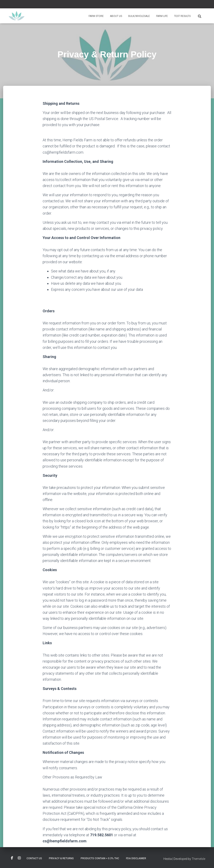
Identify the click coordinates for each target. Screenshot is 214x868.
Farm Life (162, 16)
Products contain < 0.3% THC (100, 858)
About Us (116, 16)
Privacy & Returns (61, 858)
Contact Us (34, 858)
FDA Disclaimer (136, 858)
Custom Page (12, 858)
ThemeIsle (198, 859)
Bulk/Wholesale (139, 16)
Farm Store (96, 16)
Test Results (182, 16)
